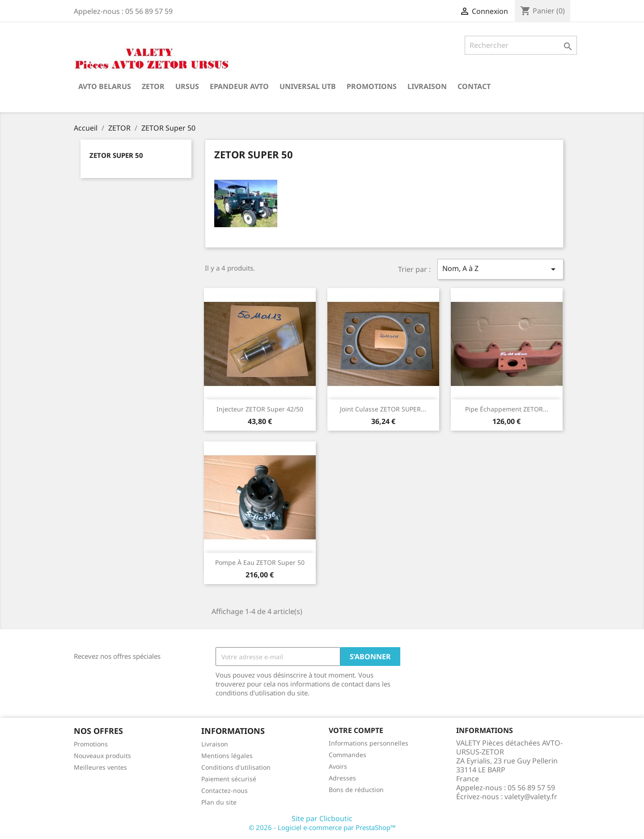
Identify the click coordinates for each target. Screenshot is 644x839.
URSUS (187, 86)
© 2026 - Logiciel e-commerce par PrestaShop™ (322, 827)
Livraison (427, 86)
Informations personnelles (369, 743)
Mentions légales (227, 756)
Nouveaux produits (102, 756)
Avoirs (338, 766)
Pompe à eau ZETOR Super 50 (260, 562)
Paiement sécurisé (229, 779)
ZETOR (153, 86)
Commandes (347, 755)
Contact (474, 86)
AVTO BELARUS (105, 86)
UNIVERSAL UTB (308, 86)
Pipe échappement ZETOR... (507, 409)
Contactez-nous (225, 790)
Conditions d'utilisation (236, 767)
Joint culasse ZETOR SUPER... (383, 409)
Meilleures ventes (100, 767)
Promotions (372, 86)
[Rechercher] (521, 45)
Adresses (342, 778)
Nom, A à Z (500, 269)
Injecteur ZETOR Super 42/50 (260, 409)
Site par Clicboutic (322, 818)
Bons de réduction (356, 790)
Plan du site (219, 802)
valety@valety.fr (531, 797)
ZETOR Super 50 (116, 155)
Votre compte (356, 730)
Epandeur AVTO (239, 86)
